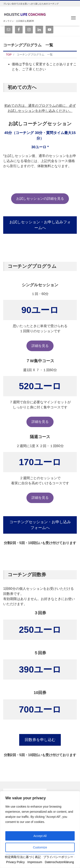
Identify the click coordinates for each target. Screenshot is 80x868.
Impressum (35, 862)
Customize (40, 847)
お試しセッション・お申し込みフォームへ (40, 225)
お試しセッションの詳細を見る (40, 199)
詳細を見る (40, 346)
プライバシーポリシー (58, 857)
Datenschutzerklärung (59, 862)
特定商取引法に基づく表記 (23, 857)
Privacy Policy (15, 862)
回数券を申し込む (40, 740)
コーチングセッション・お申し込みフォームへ (40, 525)
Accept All (40, 836)
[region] (40, 830)
